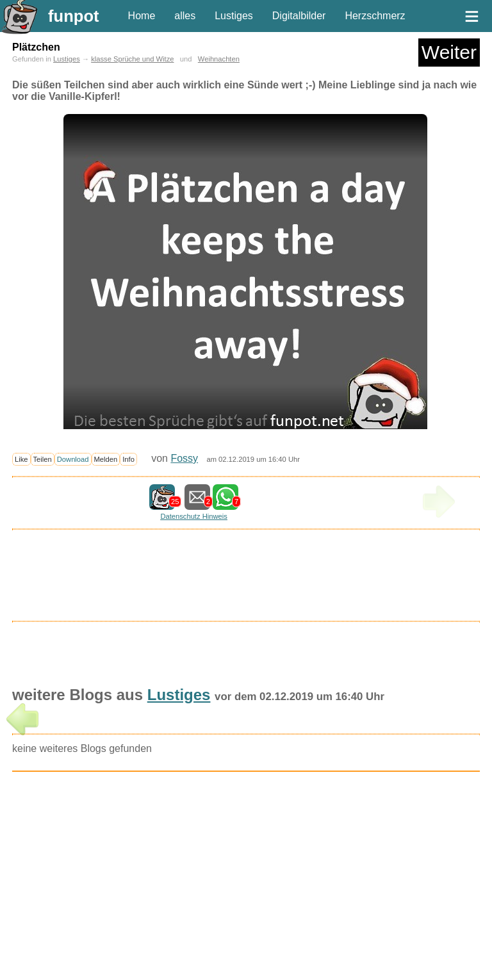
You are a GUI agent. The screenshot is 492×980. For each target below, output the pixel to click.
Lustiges (234, 16)
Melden (106, 459)
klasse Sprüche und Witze (132, 59)
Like (21, 459)
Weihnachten (219, 59)
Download (73, 459)
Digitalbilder (299, 16)
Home (142, 16)
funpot (74, 16)
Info (128, 459)
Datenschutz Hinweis (193, 516)
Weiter (449, 52)
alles (185, 16)
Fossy (184, 458)
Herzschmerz (375, 16)
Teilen (43, 459)
